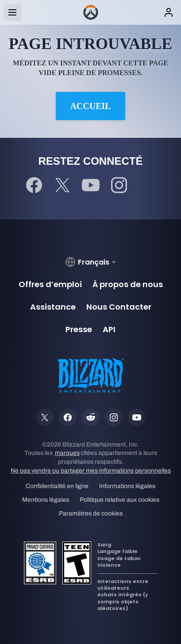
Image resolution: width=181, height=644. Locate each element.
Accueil (90, 106)
